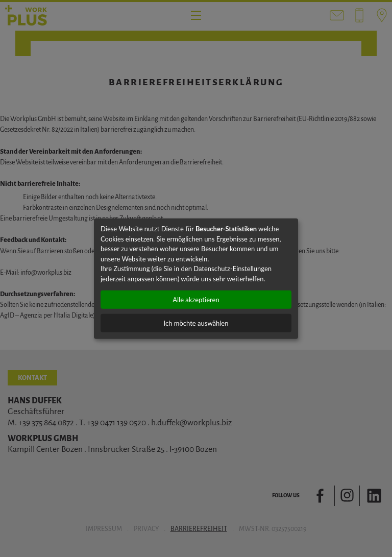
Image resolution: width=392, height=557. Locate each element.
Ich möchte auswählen (196, 323)
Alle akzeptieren (196, 300)
